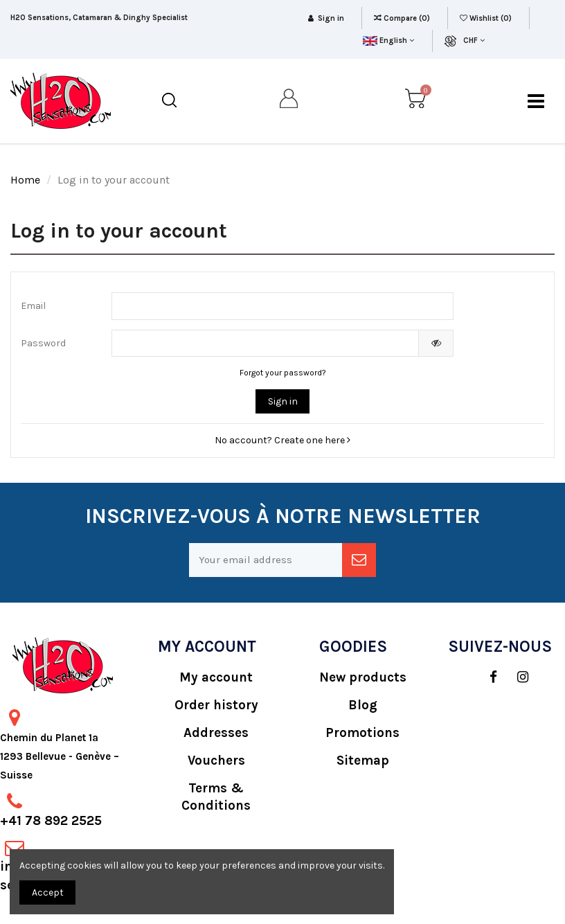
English (388, 41)
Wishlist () (487, 18)
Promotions (362, 733)
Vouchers (216, 761)
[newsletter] (359, 560)
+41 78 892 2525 (51, 821)
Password (43, 343)
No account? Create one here (282, 440)
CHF (474, 41)
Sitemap (363, 761)
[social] (486, 677)
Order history (216, 705)
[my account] (289, 101)
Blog (363, 705)
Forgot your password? (283, 373)
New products (363, 677)
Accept (48, 892)
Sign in (283, 401)
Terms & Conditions (216, 797)
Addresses (216, 733)
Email (33, 306)
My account (216, 677)
